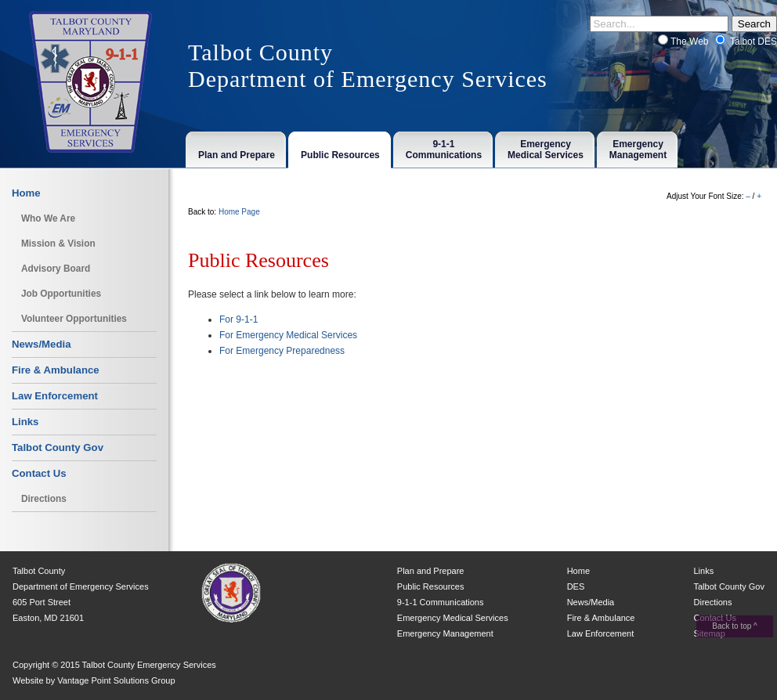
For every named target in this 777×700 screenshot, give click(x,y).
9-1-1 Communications (441, 602)
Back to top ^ (735, 626)
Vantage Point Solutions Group (116, 680)
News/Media (42, 344)
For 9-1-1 (239, 319)
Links (25, 422)
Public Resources (431, 586)
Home (26, 193)
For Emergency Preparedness (282, 351)
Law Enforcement (55, 396)
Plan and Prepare (431, 571)
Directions (44, 499)
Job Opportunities (61, 294)
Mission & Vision (58, 244)
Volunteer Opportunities (74, 319)
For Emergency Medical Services (288, 335)
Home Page (239, 212)
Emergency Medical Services (453, 618)
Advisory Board (56, 269)
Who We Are (48, 218)
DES (576, 586)
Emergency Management (445, 633)
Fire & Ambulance (56, 370)
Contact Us (39, 473)
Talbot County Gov (58, 447)
